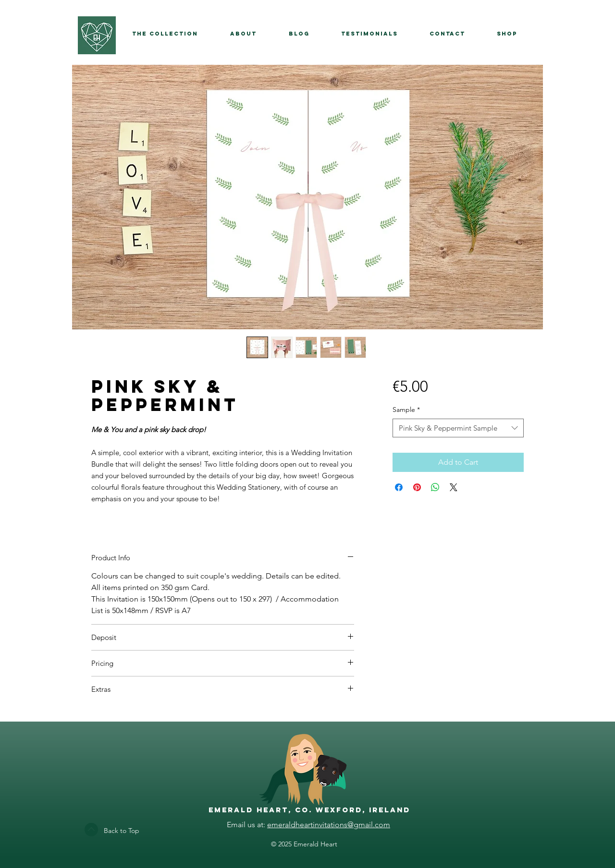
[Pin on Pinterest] (417, 487)
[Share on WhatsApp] (435, 487)
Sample (406, 410)
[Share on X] (454, 487)
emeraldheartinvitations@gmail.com (329, 825)
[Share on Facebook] (399, 487)
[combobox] (458, 428)
